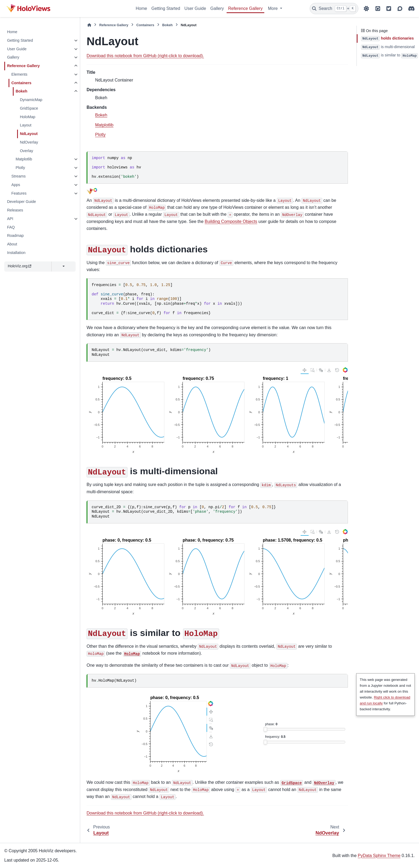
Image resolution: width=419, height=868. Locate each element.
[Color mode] (366, 9)
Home (141, 8)
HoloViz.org (20, 266)
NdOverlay (29, 142)
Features (19, 193)
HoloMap (28, 117)
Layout (26, 125)
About (12, 244)
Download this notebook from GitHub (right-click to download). (145, 56)
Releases (15, 210)
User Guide (195, 8)
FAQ (11, 227)
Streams (18, 176)
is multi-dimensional (388, 47)
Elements (19, 74)
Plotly (20, 168)
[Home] (89, 25)
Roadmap (15, 236)
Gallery (217, 8)
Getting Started (166, 8)
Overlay (26, 151)
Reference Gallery (245, 8)
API (10, 219)
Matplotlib (24, 159)
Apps (16, 185)
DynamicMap (31, 100)
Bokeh (21, 91)
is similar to (389, 56)
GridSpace (29, 108)
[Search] (334, 9)
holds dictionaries (387, 39)
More (273, 8)
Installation (16, 253)
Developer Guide (21, 202)
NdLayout (29, 134)
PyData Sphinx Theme (379, 856)
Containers (21, 83)
